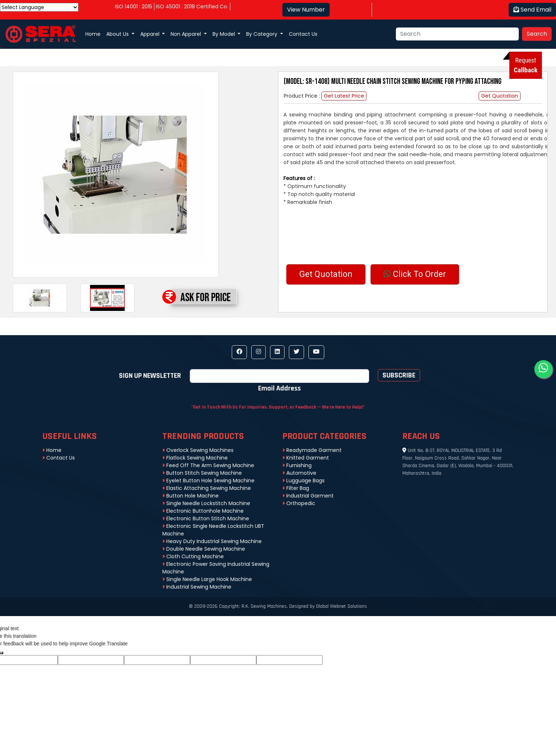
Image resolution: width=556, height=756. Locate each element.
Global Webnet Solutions (341, 606)
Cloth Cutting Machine (193, 556)
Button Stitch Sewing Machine (202, 473)
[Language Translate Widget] (39, 7)
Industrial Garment (308, 496)
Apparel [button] (151, 34)
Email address (279, 388)
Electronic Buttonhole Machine (203, 511)
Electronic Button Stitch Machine (206, 518)
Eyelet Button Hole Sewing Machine (208, 480)
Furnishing (297, 465)
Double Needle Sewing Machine (204, 549)
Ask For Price (206, 298)
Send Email (532, 10)
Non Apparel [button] (187, 34)
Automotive (299, 473)
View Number (306, 10)
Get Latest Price (344, 96)
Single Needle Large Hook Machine (207, 579)
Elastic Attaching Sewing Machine (207, 488)
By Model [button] (224, 34)
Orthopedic (299, 503)
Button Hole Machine (191, 496)
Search (537, 34)
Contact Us (303, 34)
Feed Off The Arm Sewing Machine (208, 465)
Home (93, 34)
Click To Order (415, 274)
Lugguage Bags (303, 480)
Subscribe (399, 375)
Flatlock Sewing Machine (195, 458)
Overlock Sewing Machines (198, 450)
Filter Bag (296, 488)
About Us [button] (118, 34)
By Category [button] (262, 34)
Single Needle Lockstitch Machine (206, 503)
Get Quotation (500, 96)
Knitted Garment (306, 458)
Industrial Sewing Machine (197, 587)
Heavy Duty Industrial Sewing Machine (212, 541)
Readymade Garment (312, 450)
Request (526, 65)
